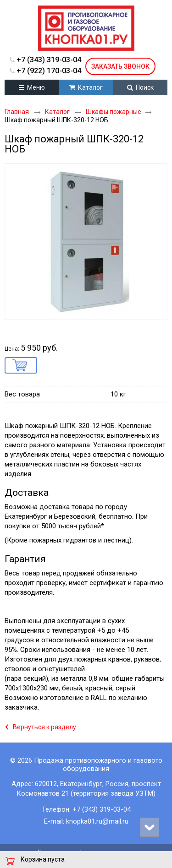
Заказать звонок (120, 66)
